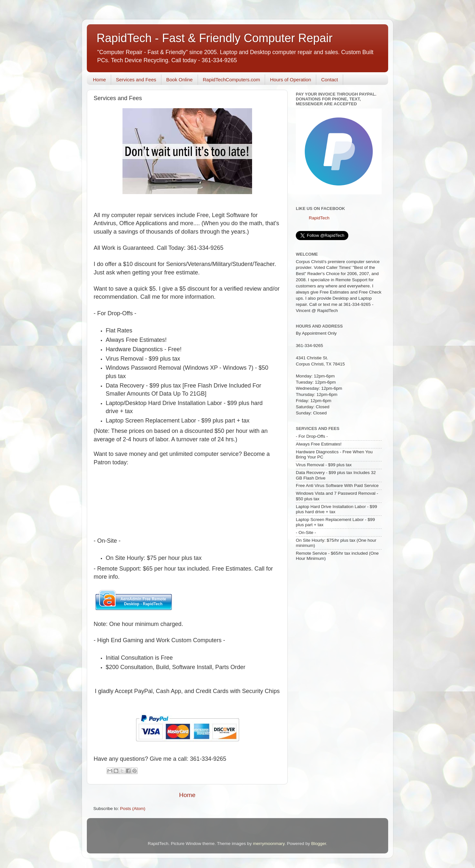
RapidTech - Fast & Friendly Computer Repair (214, 38)
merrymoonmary (269, 844)
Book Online (180, 80)
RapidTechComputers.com (232, 80)
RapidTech (319, 218)
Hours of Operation (290, 80)
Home (99, 80)
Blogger (319, 844)
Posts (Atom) (133, 809)
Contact (330, 80)
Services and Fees (136, 80)
